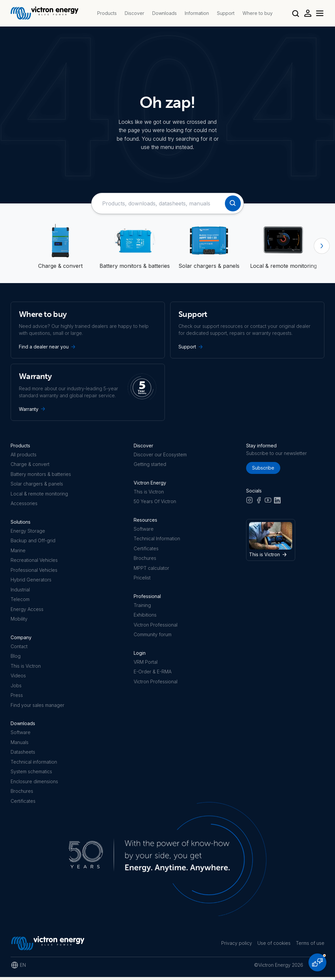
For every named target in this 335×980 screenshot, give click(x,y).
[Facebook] (259, 502)
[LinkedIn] (277, 502)
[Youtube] (268, 502)
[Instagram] (249, 502)
